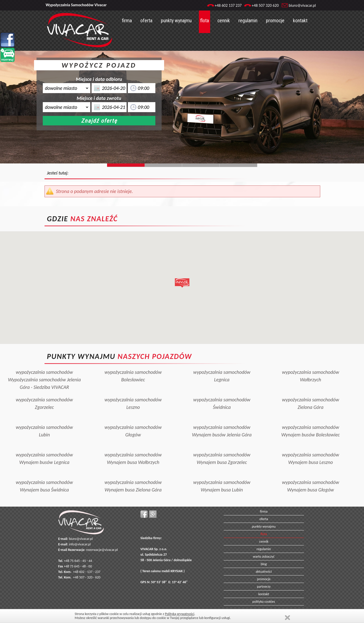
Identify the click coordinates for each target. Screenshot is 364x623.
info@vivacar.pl (80, 544)
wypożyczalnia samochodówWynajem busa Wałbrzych (133, 450)
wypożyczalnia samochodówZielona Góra (311, 395)
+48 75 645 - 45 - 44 (78, 561)
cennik (224, 21)
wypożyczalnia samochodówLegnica (222, 367)
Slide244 (163, 165)
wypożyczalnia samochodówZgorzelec (44, 395)
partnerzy (264, 587)
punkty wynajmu (176, 21)
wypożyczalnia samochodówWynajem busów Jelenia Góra (222, 422)
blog (264, 564)
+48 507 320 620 (265, 5)
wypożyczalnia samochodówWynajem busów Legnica (44, 450)
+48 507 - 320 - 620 (87, 577)
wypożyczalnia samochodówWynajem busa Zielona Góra (133, 477)
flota (205, 21)
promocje (275, 21)
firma (127, 21)
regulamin (248, 21)
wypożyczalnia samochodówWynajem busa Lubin (222, 477)
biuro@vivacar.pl (302, 5)
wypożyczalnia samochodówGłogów (133, 422)
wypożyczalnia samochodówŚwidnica (222, 395)
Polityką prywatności (179, 614)
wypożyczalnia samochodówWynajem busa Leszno (311, 450)
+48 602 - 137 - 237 (87, 572)
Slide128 (201, 165)
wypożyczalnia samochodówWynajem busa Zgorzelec (222, 450)
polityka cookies (264, 602)
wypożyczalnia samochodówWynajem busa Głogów (311, 477)
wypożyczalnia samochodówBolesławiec (133, 367)
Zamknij (287, 618)
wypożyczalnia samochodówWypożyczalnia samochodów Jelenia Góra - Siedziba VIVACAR (44, 371)
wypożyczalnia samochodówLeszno (133, 395)
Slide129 (238, 165)
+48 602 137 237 (228, 5)
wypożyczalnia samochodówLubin (44, 422)
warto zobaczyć (264, 557)
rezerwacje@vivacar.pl (102, 550)
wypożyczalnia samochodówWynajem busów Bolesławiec (310, 422)
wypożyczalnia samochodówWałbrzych (311, 367)
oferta (146, 21)
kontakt (300, 21)
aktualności (264, 572)
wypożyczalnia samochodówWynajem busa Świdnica (44, 477)
